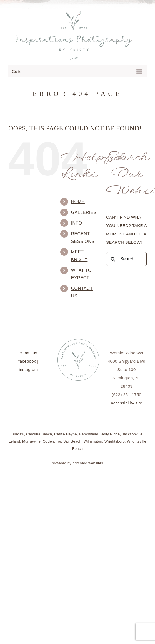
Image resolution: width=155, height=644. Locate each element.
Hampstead (89, 434)
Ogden (48, 441)
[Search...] (126, 259)
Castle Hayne (66, 434)
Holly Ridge (110, 434)
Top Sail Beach (69, 441)
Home (78, 202)
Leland (14, 441)
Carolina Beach (39, 434)
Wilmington (93, 441)
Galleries (84, 212)
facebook (27, 361)
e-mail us (29, 353)
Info (77, 223)
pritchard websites (88, 463)
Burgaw (18, 434)
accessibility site (127, 403)
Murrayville (31, 441)
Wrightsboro (115, 441)
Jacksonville (132, 434)
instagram (28, 369)
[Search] (113, 259)
